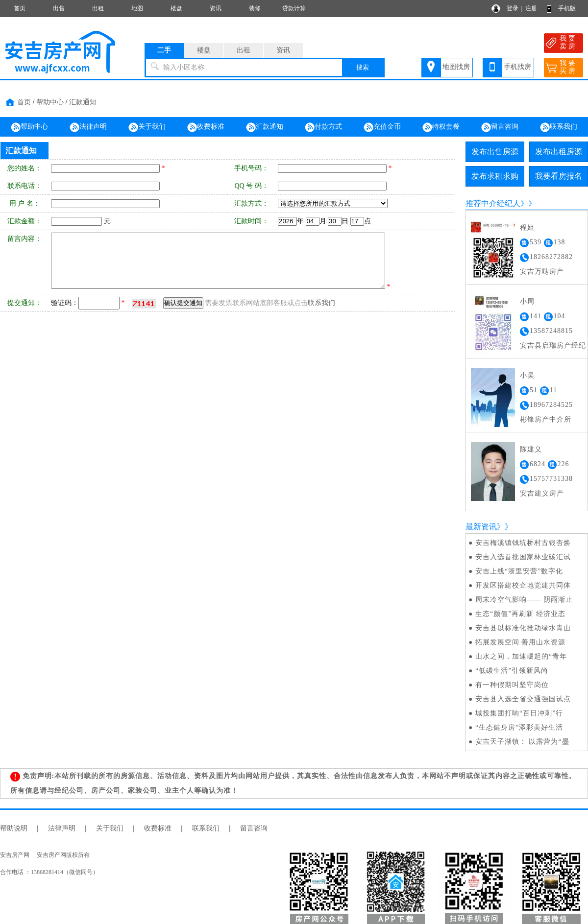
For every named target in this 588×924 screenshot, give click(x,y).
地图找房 (456, 67)
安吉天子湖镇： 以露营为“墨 (522, 742)
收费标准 (206, 127)
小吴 (527, 375)
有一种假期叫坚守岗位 (512, 685)
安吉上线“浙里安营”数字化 (519, 571)
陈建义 (531, 449)
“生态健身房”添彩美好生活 (519, 727)
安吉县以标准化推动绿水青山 (523, 628)
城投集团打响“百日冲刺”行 (519, 713)
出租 (98, 8)
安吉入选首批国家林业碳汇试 (523, 557)
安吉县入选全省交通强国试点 (523, 699)
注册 (531, 8)
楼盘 (176, 8)
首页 (20, 8)
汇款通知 (83, 102)
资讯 (216, 8)
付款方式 (323, 127)
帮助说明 (14, 828)
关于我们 (147, 127)
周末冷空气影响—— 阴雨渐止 (524, 600)
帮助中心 (50, 102)
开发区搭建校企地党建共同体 (523, 585)
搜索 (363, 67)
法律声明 (88, 127)
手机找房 (517, 67)
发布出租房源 (559, 152)
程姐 (527, 227)
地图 (137, 8)
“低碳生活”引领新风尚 (512, 671)
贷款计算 (294, 8)
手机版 (567, 8)
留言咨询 (500, 127)
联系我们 (559, 127)
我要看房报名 (559, 176)
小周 (527, 301)
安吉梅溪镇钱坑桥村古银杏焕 (523, 543)
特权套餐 (441, 127)
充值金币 (382, 127)
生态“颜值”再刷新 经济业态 (520, 614)
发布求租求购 (495, 176)
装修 (255, 8)
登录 (513, 8)
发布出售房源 (495, 152)
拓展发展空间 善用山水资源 (521, 642)
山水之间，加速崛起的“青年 (521, 656)
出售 (59, 8)
